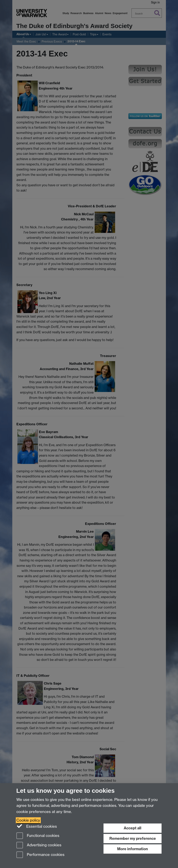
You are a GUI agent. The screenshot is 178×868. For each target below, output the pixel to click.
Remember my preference (133, 838)
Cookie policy (28, 820)
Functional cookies (38, 836)
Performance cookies (40, 855)
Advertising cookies (39, 845)
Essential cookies (37, 826)
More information (133, 849)
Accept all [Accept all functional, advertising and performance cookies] (133, 828)
